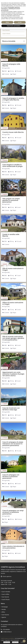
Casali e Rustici (6, 34)
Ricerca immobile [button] (13, 41)
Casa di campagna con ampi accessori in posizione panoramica (13, 512)
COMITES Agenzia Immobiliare (7, 638)
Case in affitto (5, 594)
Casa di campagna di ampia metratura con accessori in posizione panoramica (13, 444)
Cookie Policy (15, 642)
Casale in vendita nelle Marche (11, 235)
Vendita (3, 609)
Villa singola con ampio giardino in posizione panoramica (11, 200)
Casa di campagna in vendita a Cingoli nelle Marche (13, 99)
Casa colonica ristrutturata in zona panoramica (13, 547)
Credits (22, 642)
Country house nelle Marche (13, 132)
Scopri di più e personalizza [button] (13, 26)
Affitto (3, 612)
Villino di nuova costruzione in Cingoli (13, 303)
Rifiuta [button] (7, 22)
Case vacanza (5, 615)
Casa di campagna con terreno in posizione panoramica (11, 476)
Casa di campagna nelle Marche (11, 65)
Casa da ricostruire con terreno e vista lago (11, 409)
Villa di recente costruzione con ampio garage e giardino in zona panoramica (13, 338)
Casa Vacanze (6, 30)
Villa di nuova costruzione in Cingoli (13, 269)
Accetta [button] (20, 22)
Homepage (4, 607)
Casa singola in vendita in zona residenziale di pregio (12, 165)
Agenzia (3, 617)
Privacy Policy (7, 642)
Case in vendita (5, 592)
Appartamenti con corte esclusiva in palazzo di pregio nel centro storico (13, 374)
